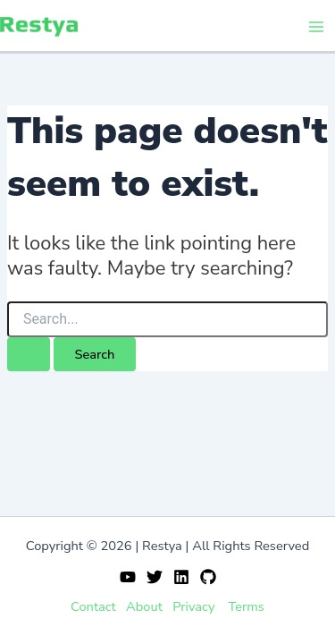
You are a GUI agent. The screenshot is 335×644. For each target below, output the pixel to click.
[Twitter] (155, 577)
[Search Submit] (29, 355)
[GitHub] (208, 577)
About (144, 606)
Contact (93, 606)
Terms (247, 606)
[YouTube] (128, 577)
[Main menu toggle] (316, 27)
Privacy (193, 606)
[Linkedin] (181, 577)
